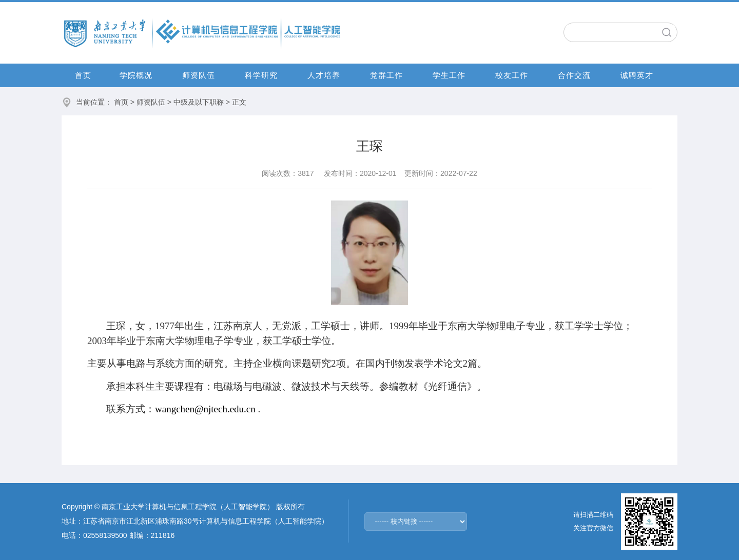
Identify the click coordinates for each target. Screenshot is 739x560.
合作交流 (574, 75)
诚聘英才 (637, 75)
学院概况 (136, 75)
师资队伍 (199, 75)
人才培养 (324, 75)
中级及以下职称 (199, 102)
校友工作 (512, 75)
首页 (83, 75)
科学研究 (261, 75)
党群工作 (386, 75)
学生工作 (449, 75)
